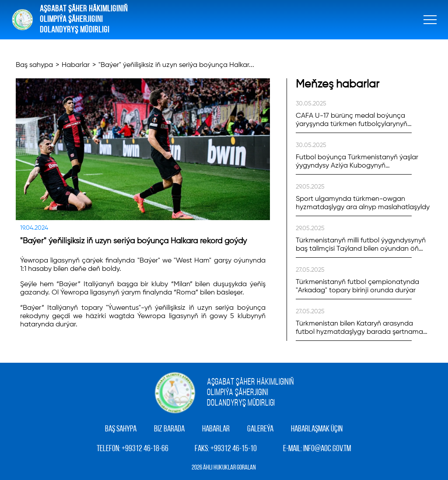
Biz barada (169, 429)
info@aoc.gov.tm (327, 449)
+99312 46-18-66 (145, 449)
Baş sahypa (34, 65)
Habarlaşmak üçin (317, 429)
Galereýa (260, 429)
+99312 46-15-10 (234, 449)
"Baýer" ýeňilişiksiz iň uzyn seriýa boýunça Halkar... (176, 65)
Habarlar (76, 65)
